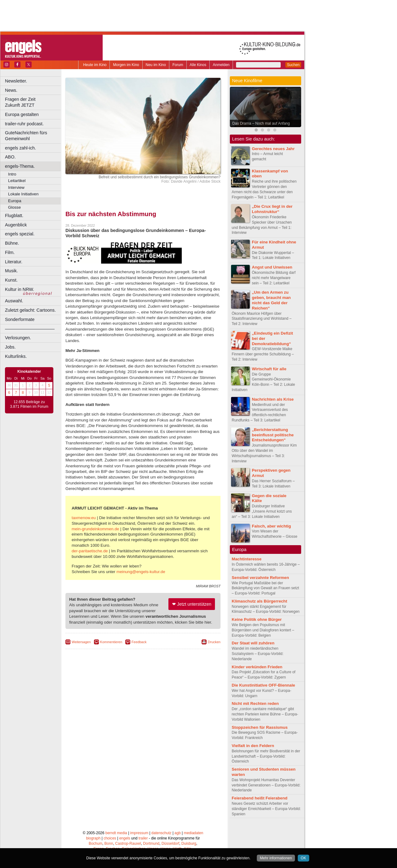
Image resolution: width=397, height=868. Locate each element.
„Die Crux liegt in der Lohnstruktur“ (272, 209)
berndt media (116, 833)
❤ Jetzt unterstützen (192, 604)
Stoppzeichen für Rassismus (260, 727)
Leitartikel (17, 181)
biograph (93, 838)
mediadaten (193, 833)
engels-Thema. (20, 166)
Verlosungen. (18, 338)
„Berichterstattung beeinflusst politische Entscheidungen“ (273, 435)
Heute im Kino (95, 65)
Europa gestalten (22, 114)
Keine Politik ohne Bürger (257, 619)
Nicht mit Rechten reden (255, 703)
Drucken (214, 642)
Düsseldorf (170, 844)
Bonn (109, 844)
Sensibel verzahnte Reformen (260, 578)
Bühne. (12, 243)
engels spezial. (20, 234)
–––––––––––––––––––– (30, 329)
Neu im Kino (156, 65)
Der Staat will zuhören (253, 643)
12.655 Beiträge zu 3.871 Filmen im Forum (29, 404)
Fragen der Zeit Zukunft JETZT (34, 102)
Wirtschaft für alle (269, 369)
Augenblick (16, 225)
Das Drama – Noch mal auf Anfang (261, 123)
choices (110, 838)
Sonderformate (20, 319)
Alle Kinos (198, 65)
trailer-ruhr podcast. (24, 124)
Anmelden (221, 65)
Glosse (14, 207)
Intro (12, 174)
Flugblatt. (14, 216)
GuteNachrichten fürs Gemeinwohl (26, 136)
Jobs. (10, 347)
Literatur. (14, 262)
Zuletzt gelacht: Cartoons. (30, 310)
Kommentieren (111, 642)
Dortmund (151, 844)
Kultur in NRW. (20, 289)
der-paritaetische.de (90, 551)
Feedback (139, 642)
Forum (178, 65)
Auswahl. (14, 301)
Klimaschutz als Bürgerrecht (259, 601)
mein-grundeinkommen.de (95, 529)
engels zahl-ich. (20, 148)
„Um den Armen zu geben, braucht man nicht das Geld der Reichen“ (271, 300)
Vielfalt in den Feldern (253, 746)
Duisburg (189, 844)
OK (303, 858)
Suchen (293, 65)
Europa (15, 201)
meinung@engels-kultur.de (141, 572)
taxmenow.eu (84, 518)
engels (125, 838)
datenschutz (161, 833)
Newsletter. (16, 81)
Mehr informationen (276, 858)
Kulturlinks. (16, 356)
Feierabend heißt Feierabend (260, 798)
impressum (139, 833)
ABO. (10, 157)
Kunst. (11, 280)
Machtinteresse (247, 559)
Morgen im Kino (126, 65)
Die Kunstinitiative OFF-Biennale (263, 685)
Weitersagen (81, 642)
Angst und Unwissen (272, 267)
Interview (16, 187)
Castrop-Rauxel (128, 844)
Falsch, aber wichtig (271, 526)
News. (11, 90)
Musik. (11, 271)
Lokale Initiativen (23, 194)
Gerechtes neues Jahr (273, 149)
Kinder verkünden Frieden (257, 667)
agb (178, 833)
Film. (10, 252)
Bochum (96, 844)
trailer (143, 838)
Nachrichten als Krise (273, 399)
